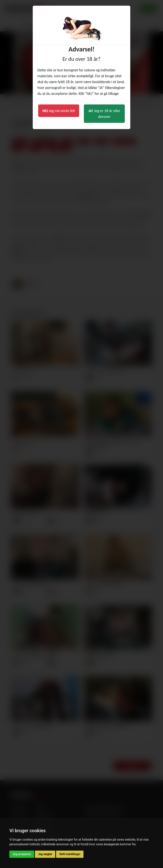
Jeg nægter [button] (45, 854)
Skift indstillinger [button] (70, 854)
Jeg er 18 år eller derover (104, 114)
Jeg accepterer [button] (22, 854)
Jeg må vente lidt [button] (59, 111)
